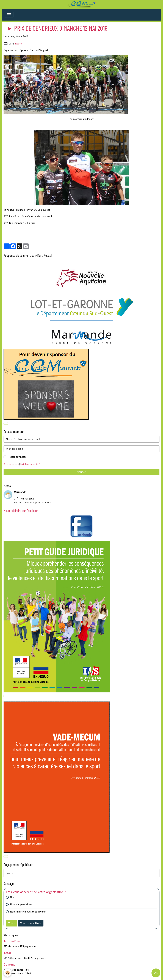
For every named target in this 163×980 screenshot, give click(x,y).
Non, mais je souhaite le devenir (28, 912)
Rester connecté (17, 457)
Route (18, 44)
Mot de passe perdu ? (30, 464)
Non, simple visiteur (21, 904)
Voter (12, 923)
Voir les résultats (31, 923)
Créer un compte (11, 464)
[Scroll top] (156, 973)
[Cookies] (8, 973)
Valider (82, 472)
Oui (12, 897)
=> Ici (10, 873)
